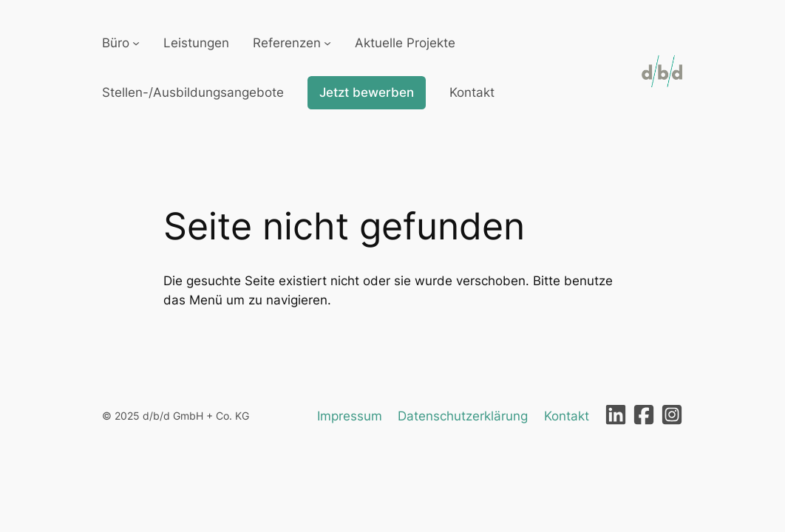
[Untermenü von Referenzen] (327, 43)
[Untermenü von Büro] (136, 43)
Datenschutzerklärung (463, 416)
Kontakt (567, 416)
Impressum (350, 416)
